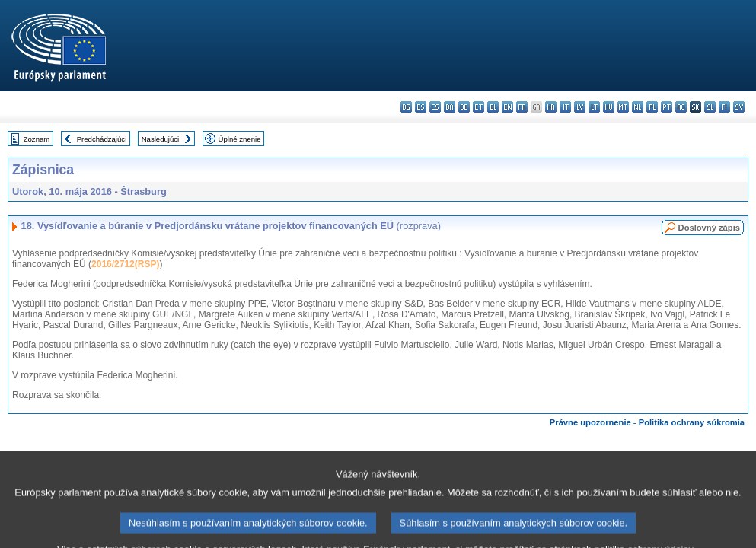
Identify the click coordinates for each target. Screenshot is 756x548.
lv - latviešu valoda (580, 107)
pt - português (667, 107)
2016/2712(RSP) (125, 264)
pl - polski (652, 107)
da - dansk (450, 107)
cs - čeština (435, 107)
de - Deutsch (464, 107)
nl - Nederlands (638, 107)
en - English (507, 107)
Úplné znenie (240, 139)
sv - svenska (739, 107)
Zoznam (37, 139)
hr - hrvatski (551, 107)
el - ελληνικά (493, 107)
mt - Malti (623, 107)
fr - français (522, 107)
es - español (421, 107)
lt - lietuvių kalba (594, 107)
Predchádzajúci (102, 139)
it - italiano (565, 107)
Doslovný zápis (709, 228)
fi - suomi (724, 107)
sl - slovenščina (710, 107)
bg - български (406, 107)
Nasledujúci (161, 139)
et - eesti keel (478, 107)
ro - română (681, 107)
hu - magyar (609, 107)
